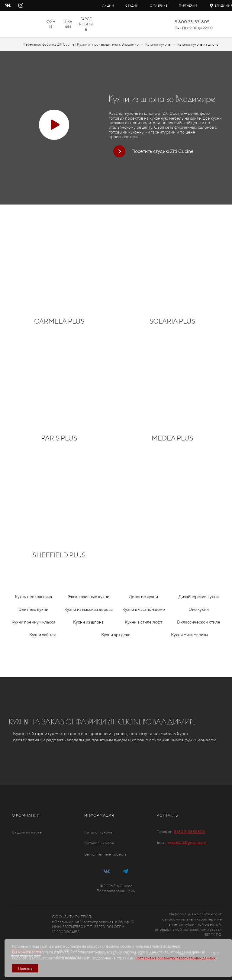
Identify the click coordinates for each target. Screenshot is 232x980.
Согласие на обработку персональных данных (175, 958)
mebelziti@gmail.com (187, 842)
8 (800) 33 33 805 (190, 832)
